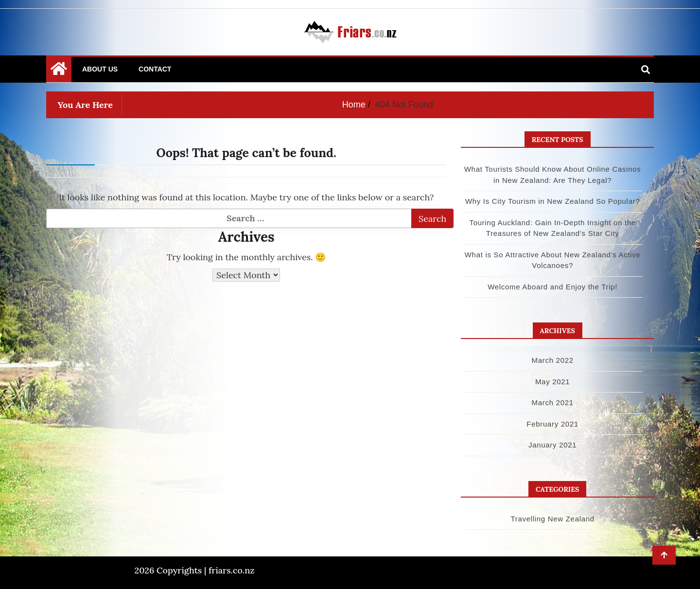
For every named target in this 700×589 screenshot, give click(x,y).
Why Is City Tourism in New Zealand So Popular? (553, 201)
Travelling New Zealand (552, 519)
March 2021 (553, 402)
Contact (155, 69)
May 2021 (552, 382)
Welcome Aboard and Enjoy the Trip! (552, 287)
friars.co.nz (231, 570)
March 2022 (553, 360)
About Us (100, 69)
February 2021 (552, 424)
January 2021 (552, 445)
